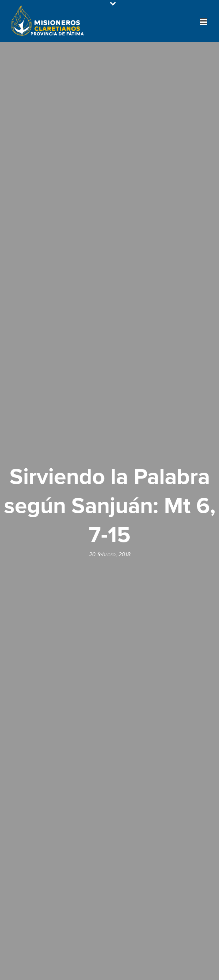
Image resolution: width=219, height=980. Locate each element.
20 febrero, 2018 (110, 555)
